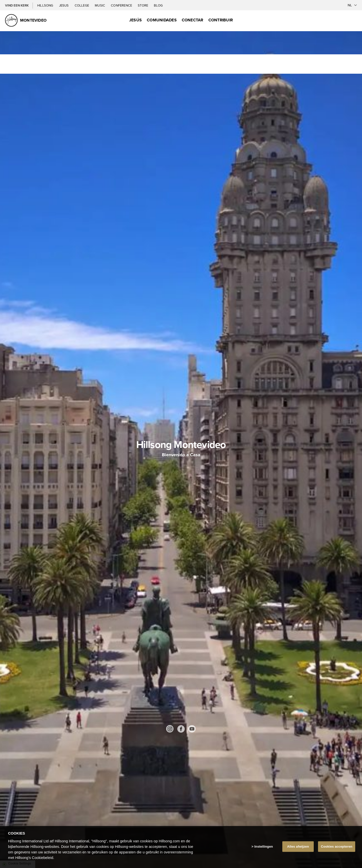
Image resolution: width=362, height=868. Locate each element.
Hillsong (46, 5)
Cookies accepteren (336, 846)
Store (143, 5)
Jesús (135, 20)
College (82, 5)
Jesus (64, 5)
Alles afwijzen (298, 846)
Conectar (193, 20)
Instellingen (264, 846)
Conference (122, 5)
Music (100, 5)
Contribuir (221, 20)
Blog (158, 5)
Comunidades (162, 20)
